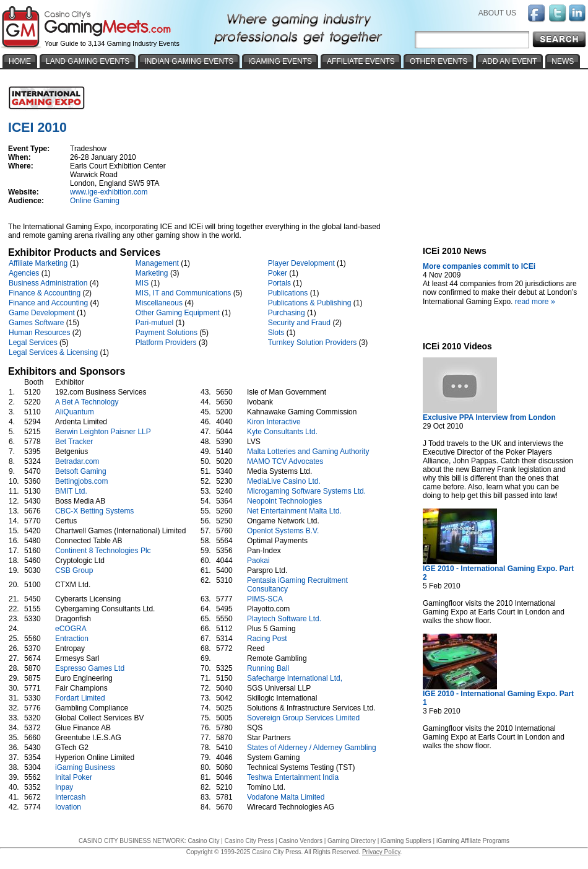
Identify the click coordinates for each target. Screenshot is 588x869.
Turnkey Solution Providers (313, 343)
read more (537, 302)
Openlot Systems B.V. (283, 531)
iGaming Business (85, 767)
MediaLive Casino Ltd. (284, 481)
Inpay (64, 787)
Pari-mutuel (154, 323)
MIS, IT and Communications (184, 293)
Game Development (42, 313)
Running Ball (268, 668)
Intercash (70, 797)
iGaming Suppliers (406, 841)
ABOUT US (497, 13)
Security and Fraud (299, 323)
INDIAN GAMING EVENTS (189, 61)
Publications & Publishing (310, 303)
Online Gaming (95, 201)
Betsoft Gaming (81, 471)
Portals (279, 283)
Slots (276, 333)
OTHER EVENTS (439, 61)
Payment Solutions (166, 333)
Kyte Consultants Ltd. (282, 432)
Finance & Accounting (45, 293)
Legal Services (33, 343)
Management (157, 263)
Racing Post (267, 639)
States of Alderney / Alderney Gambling (312, 748)
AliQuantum (75, 412)
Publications (288, 293)
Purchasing (287, 313)
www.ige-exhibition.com (109, 192)
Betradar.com (77, 461)
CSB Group (74, 570)
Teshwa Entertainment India (293, 777)
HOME (20, 61)
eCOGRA (71, 629)
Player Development (301, 263)
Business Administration (48, 283)
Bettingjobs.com (81, 481)
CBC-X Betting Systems (94, 511)
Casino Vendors (300, 841)
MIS (142, 283)
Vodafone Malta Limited (286, 797)
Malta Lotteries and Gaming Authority (308, 452)
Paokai (258, 561)
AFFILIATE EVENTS (361, 61)
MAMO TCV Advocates (285, 461)
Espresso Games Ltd (90, 668)
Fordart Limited (80, 698)
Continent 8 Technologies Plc (103, 551)
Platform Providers (166, 343)
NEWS (563, 61)
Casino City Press (249, 841)
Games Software (36, 323)
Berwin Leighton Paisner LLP (103, 432)
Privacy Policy (381, 852)
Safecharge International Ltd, (295, 678)
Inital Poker (74, 777)
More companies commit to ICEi (479, 266)
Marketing (152, 273)
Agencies (24, 273)
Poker (278, 273)
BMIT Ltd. (71, 491)
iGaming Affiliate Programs (473, 841)
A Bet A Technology (87, 402)
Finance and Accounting (48, 303)
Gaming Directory (352, 841)
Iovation (68, 807)
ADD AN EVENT (509, 61)
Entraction (72, 639)
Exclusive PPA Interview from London (489, 417)
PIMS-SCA (265, 599)
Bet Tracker (74, 442)
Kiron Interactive (274, 422)
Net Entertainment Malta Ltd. (294, 511)
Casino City (203, 841)
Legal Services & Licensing (53, 352)
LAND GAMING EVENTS (88, 61)
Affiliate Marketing (38, 263)
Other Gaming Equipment (178, 313)
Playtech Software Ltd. (284, 619)
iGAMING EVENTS (280, 61)
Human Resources (39, 333)
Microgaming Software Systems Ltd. (306, 491)
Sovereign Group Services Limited (303, 718)
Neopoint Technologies (284, 501)
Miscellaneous (159, 303)
